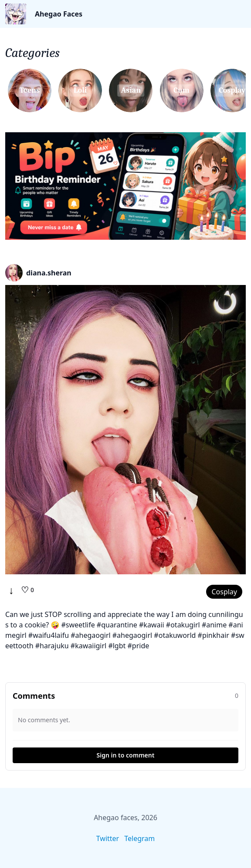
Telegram (139, 838)
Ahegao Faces (59, 14)
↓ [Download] (11, 590)
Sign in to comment (126, 755)
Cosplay (224, 592)
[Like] (27, 590)
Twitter (108, 838)
